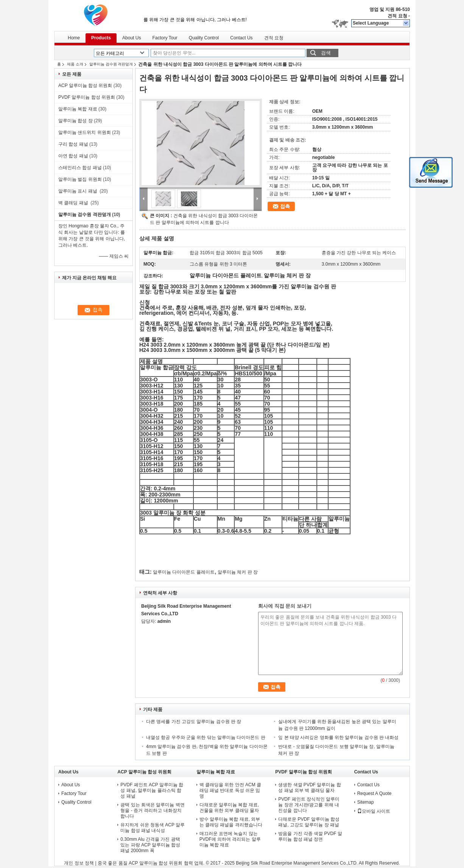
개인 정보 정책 (79, 863)
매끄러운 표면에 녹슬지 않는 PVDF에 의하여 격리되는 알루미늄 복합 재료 (230, 839)
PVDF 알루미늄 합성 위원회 (87, 97)
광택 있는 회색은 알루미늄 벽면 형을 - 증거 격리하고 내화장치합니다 (152, 810)
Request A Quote (374, 793)
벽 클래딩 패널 (74, 203)
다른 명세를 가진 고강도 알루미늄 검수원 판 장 (194, 722)
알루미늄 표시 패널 (78, 191)
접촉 (285, 206)
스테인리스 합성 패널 (80, 168)
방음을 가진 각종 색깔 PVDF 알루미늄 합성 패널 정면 (310, 836)
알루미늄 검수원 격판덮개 (111, 64)
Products (101, 38)
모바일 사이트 (374, 811)
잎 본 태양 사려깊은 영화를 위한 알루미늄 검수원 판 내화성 (338, 737)
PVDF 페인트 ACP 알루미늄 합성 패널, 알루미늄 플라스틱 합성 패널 (152, 790)
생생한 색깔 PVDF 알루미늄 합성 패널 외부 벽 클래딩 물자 (309, 788)
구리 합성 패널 (73, 144)
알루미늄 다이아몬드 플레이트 (184, 572)
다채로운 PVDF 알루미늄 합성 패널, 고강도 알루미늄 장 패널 (309, 822)
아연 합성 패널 (73, 156)
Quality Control (204, 38)
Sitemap (366, 802)
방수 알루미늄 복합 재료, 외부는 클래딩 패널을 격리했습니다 (231, 822)
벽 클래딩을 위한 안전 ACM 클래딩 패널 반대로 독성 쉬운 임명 (230, 790)
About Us (132, 38)
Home (74, 38)
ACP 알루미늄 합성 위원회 (85, 86)
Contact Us (241, 38)
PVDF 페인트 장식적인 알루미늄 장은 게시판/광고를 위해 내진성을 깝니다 (309, 805)
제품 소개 (75, 64)
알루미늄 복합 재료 (78, 109)
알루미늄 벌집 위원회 (80, 179)
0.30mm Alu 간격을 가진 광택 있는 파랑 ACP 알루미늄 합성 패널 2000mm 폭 (150, 845)
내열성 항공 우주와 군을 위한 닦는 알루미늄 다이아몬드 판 (206, 737)
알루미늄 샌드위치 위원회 (85, 132)
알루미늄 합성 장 (76, 121)
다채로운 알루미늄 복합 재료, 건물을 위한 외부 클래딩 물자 (229, 808)
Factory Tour (165, 38)
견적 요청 (397, 16)
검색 (326, 53)
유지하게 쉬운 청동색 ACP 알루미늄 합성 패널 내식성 (153, 828)
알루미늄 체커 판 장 (238, 572)
